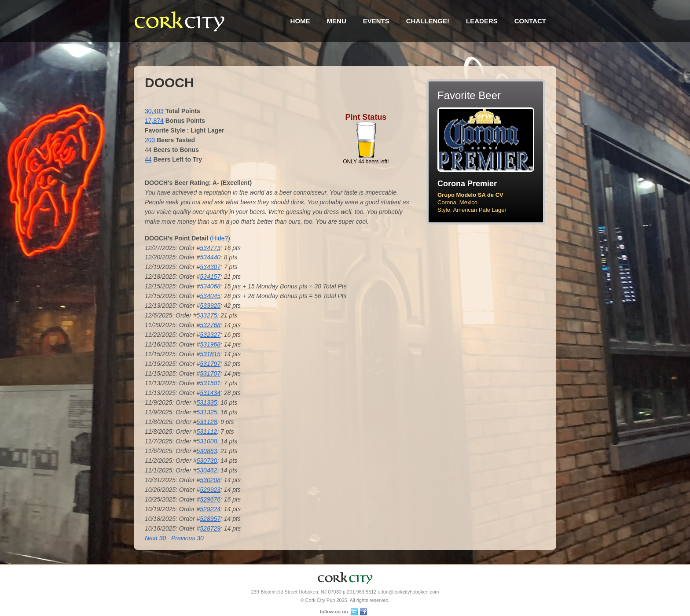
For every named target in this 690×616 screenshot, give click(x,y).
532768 (210, 325)
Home (300, 21)
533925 (210, 306)
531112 (207, 432)
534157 (210, 277)
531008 (207, 441)
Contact (530, 21)
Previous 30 (187, 538)
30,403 (154, 111)
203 (150, 140)
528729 (210, 528)
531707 (210, 373)
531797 (210, 364)
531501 (210, 383)
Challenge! (428, 21)
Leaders (482, 21)
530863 (207, 451)
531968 (210, 344)
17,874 (154, 121)
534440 (210, 257)
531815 (210, 354)
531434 (210, 393)
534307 (210, 267)
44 (148, 159)
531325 (207, 412)
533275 (207, 315)
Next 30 (155, 538)
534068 (210, 286)
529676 (210, 499)
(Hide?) (220, 238)
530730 (207, 461)
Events (376, 21)
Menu (337, 21)
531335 (207, 402)
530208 (210, 480)
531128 (207, 422)
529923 (210, 490)
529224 (210, 509)
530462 (207, 470)
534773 (210, 248)
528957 (210, 519)
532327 (210, 335)
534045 (210, 296)
